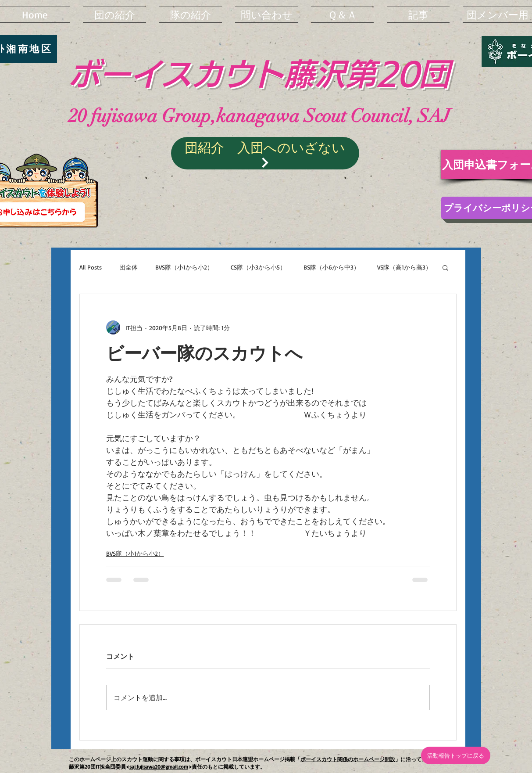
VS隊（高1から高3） (404, 267)
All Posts (91, 267)
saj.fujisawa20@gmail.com (159, 767)
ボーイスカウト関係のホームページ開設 (348, 759)
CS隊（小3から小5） (258, 267)
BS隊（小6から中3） (332, 267)
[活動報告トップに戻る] (456, 755)
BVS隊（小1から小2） (184, 267)
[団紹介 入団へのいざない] (265, 153)
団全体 (129, 267)
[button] (445, 267)
